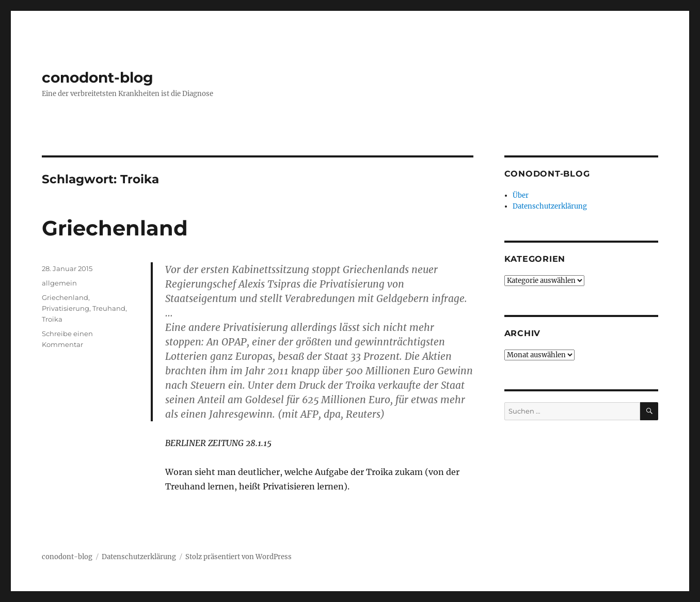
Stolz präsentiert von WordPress (238, 557)
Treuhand (109, 308)
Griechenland (115, 228)
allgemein (59, 283)
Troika (52, 319)
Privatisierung (66, 308)
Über (521, 195)
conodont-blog (98, 77)
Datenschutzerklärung (550, 206)
